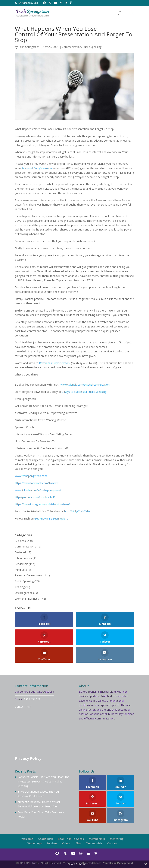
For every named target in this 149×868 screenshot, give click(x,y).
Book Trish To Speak (71, 839)
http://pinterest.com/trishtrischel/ (35, 497)
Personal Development (29, 575)
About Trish (45, 839)
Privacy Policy (28, 758)
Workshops (35, 843)
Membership (97, 839)
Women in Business (27, 599)
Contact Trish (23, 707)
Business (20, 541)
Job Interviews (23, 558)
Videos (66, 843)
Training (20, 587)
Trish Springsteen (29, 47)
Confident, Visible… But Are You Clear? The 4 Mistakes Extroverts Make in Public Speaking (43, 781)
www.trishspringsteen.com (31, 476)
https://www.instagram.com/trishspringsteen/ (42, 504)
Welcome (27, 839)
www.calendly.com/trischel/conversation (85, 385)
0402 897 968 (32, 699)
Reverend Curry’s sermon (37, 168)
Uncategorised (24, 593)
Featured (20, 552)
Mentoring (117, 839)
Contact (112, 843)
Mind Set (20, 570)
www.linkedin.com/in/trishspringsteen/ (38, 490)
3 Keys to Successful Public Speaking (84, 392)
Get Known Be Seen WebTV (51, 518)
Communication (71, 47)
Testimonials (94, 843)
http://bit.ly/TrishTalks (77, 511)
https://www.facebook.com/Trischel (36, 483)
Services (52, 843)
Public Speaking (92, 47)
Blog (78, 843)
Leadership (22, 564)
